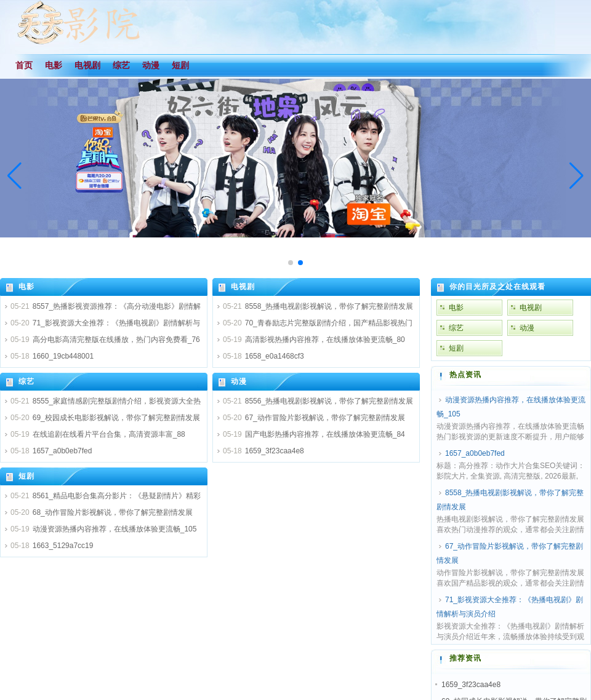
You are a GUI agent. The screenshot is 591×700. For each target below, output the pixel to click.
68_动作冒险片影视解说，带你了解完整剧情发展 (113, 512)
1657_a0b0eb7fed (62, 451)
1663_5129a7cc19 (63, 546)
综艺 (26, 381)
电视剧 (243, 287)
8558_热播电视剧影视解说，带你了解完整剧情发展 (329, 306)
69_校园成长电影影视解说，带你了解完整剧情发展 (116, 418)
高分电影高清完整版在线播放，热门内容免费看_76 (116, 340)
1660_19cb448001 (63, 356)
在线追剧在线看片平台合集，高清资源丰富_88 (109, 434)
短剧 (26, 476)
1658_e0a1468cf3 (275, 356)
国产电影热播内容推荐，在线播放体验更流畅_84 (325, 434)
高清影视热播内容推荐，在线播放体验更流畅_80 (325, 340)
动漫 (239, 381)
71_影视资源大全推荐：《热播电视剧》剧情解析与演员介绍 (510, 607)
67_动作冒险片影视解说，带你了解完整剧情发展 (325, 418)
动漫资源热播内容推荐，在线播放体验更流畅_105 (115, 529)
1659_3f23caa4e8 (275, 451)
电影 (26, 287)
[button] (577, 176)
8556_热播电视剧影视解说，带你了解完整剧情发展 (329, 401)
